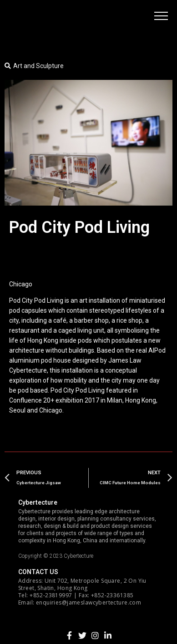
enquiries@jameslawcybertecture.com (88, 602)
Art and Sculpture (38, 66)
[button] (161, 16)
